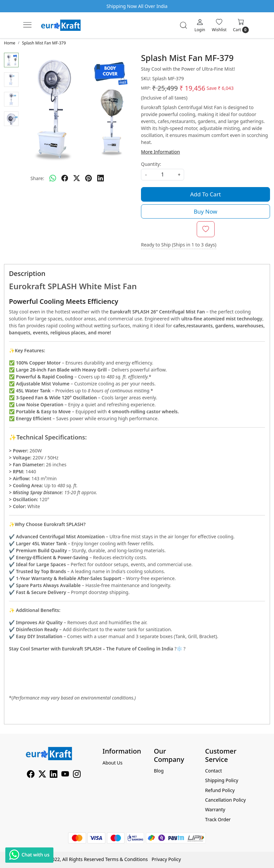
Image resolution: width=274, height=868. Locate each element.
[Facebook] (31, 775)
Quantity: (151, 164)
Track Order (218, 819)
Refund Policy (220, 790)
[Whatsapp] (53, 178)
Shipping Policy (222, 780)
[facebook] (65, 178)
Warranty (215, 809)
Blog (159, 771)
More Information (160, 152)
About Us (112, 763)
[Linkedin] (54, 775)
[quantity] (163, 175)
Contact (213, 771)
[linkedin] (101, 178)
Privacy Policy (166, 859)
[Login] (200, 25)
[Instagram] (77, 775)
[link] (183, 25)
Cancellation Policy (225, 800)
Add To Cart (205, 194)
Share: (37, 178)
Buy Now (205, 211)
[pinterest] (89, 178)
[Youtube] (65, 775)
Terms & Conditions (127, 859)
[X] (42, 775)
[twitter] (77, 178)
